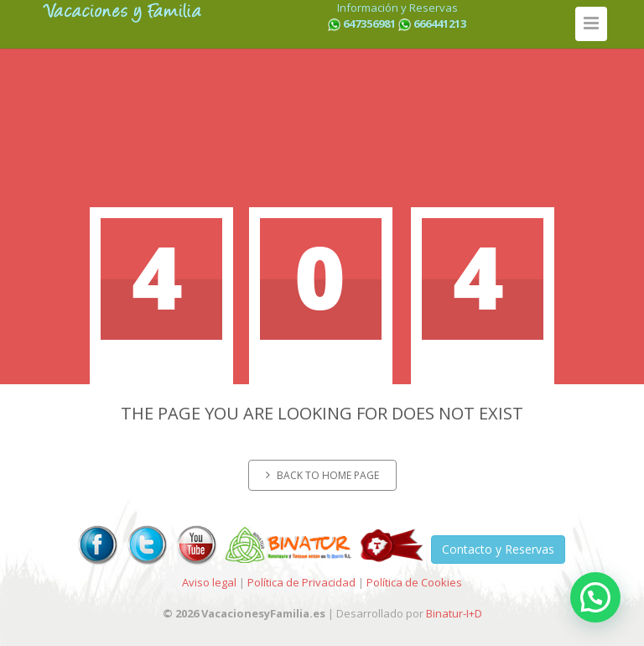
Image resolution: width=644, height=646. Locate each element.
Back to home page (322, 475)
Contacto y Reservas (498, 549)
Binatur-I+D (454, 613)
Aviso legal (209, 582)
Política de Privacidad (301, 582)
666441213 (440, 23)
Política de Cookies (414, 582)
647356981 (369, 23)
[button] (595, 597)
